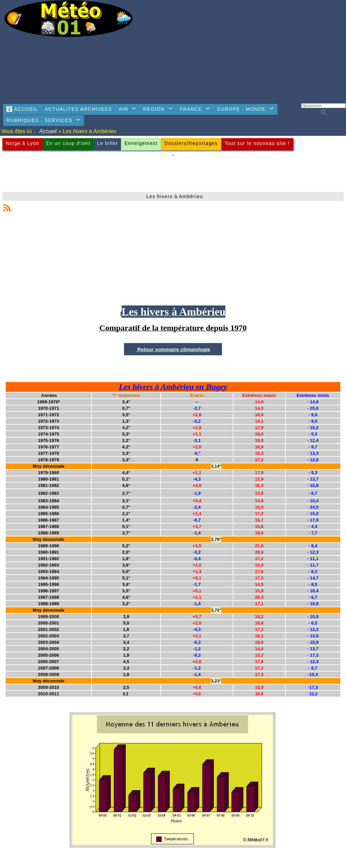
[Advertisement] (242, 49)
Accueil (48, 131)
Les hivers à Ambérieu (175, 196)
